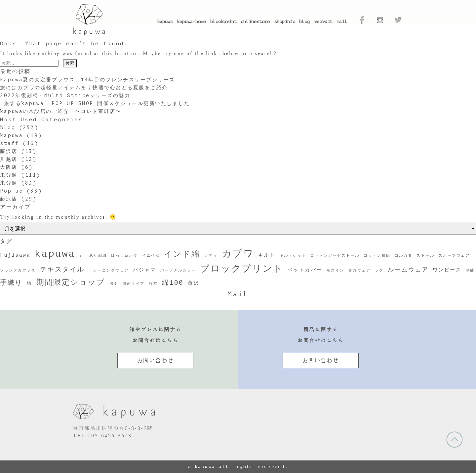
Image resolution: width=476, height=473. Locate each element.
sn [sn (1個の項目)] (82, 256)
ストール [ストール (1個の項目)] (425, 256)
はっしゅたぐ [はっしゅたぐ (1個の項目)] (124, 256)
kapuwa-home (191, 22)
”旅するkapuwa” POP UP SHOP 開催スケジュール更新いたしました (95, 104)
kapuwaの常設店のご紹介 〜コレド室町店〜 (61, 111)
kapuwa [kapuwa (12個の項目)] (55, 254)
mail (342, 22)
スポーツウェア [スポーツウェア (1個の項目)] (454, 256)
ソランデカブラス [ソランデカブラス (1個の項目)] (18, 271)
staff (10, 144)
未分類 (9, 175)
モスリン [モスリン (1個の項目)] (335, 271)
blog (304, 22)
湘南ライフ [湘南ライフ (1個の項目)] (134, 284)
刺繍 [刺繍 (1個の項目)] (470, 271)
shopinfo (285, 22)
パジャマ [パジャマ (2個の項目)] (144, 270)
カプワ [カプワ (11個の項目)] (238, 254)
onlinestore (255, 22)
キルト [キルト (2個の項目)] (267, 255)
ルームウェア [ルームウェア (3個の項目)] (408, 270)
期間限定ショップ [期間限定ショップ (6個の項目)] (71, 282)
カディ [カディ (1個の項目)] (211, 256)
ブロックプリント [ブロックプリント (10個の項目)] (242, 269)
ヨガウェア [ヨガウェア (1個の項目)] (360, 271)
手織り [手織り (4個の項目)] (11, 283)
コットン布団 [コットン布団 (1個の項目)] (377, 256)
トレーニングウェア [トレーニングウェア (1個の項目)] (109, 271)
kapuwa (165, 22)
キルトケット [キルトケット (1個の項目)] (293, 256)
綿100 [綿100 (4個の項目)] (173, 283)
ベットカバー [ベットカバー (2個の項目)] (305, 270)
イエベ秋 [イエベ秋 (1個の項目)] (151, 256)
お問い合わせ (156, 360)
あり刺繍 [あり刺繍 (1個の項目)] (98, 256)
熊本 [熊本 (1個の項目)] (153, 284)
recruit (323, 22)
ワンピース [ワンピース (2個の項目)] (447, 270)
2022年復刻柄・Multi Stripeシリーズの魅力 (65, 96)
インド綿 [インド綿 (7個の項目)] (182, 254)
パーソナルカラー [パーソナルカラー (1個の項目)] (178, 271)
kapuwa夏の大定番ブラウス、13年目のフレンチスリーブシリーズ (88, 80)
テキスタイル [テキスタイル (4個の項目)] (62, 269)
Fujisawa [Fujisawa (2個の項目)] (15, 255)
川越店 (9, 159)
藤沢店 (9, 151)
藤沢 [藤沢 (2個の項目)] (194, 283)
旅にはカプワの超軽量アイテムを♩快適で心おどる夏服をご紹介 (84, 88)
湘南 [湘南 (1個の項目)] (114, 284)
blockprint (223, 22)
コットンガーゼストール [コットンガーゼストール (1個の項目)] (335, 256)
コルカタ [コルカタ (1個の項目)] (404, 256)
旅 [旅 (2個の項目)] (29, 283)
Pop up (11, 191)
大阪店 (9, 167)
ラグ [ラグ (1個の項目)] (379, 271)
